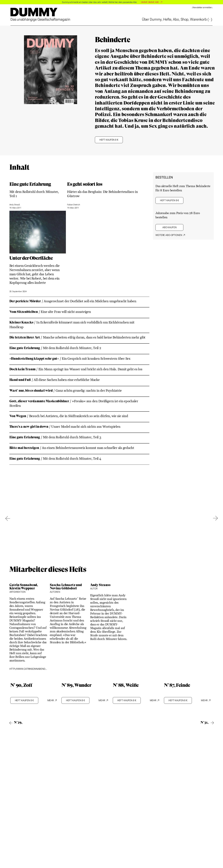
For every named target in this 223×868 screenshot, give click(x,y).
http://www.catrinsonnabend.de (28, 669)
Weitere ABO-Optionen (169, 235)
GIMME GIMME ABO (150, 2)
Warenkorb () (201, 19)
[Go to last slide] (8, 517)
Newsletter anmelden (202, 7)
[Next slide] (215, 520)
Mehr (51, 700)
